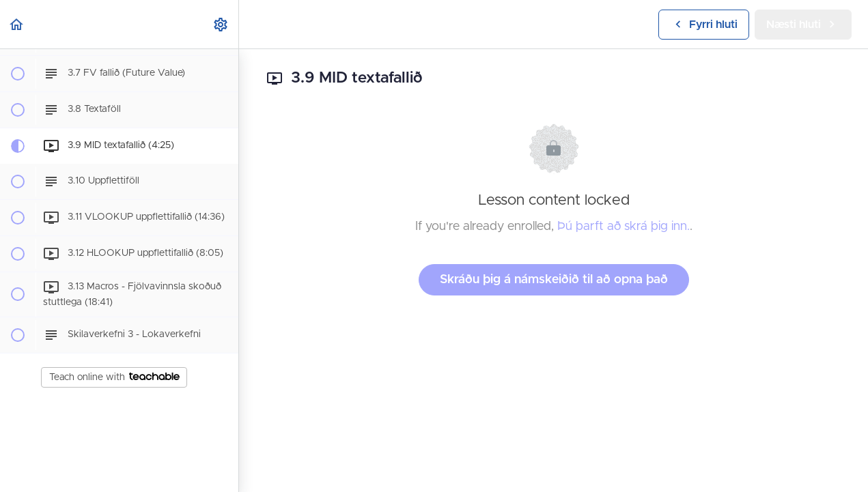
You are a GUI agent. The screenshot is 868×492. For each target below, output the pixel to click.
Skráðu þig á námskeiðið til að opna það (554, 280)
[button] (17, 24)
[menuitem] (221, 24)
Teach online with (114, 377)
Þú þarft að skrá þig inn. (624, 227)
